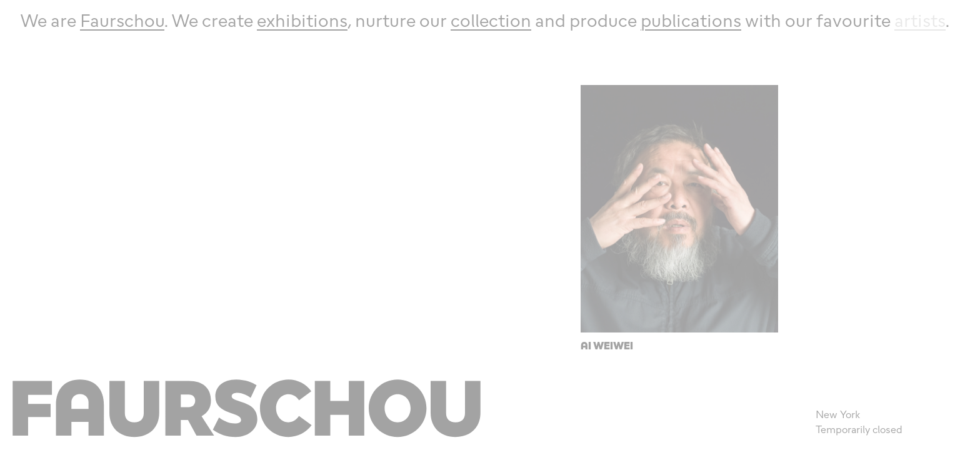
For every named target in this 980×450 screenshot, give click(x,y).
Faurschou (122, 20)
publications (691, 20)
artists (920, 20)
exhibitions (302, 20)
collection (491, 20)
